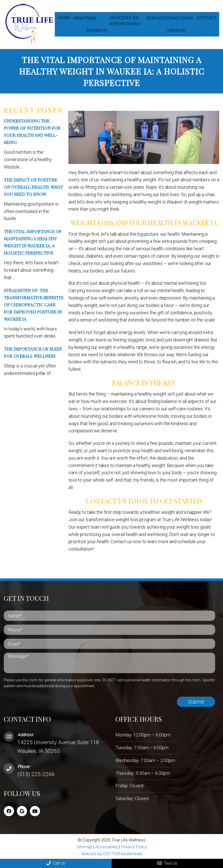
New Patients (97, 24)
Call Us (56, 863)
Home (64, 18)
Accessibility (107, 846)
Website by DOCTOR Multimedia (112, 853)
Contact (207, 18)
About (80, 18)
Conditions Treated (180, 24)
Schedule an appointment (125, 21)
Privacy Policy (134, 846)
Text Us (167, 863)
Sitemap (84, 846)
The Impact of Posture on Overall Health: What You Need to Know (33, 186)
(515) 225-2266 (36, 774)
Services (156, 18)
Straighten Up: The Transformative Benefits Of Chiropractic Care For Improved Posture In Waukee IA (34, 304)
